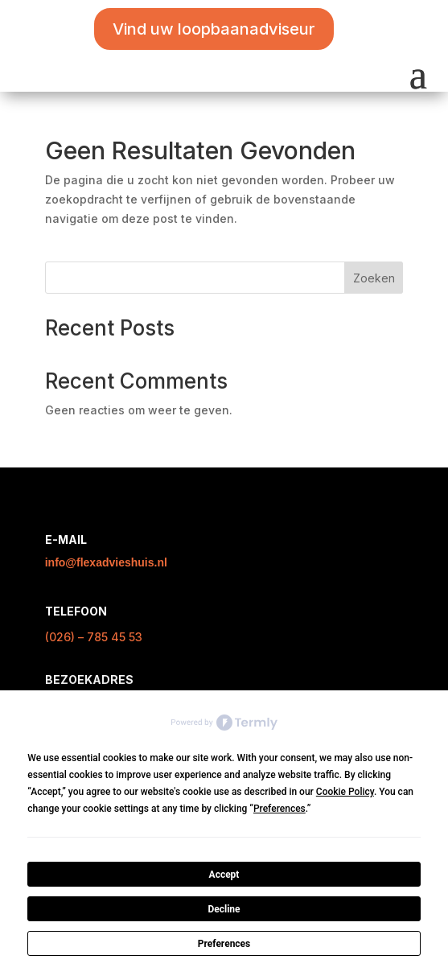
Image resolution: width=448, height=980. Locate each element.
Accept (224, 875)
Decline (224, 909)
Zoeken (374, 278)
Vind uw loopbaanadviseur (214, 29)
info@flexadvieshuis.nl (106, 562)
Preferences (224, 944)
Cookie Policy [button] (345, 792)
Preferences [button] (279, 809)
